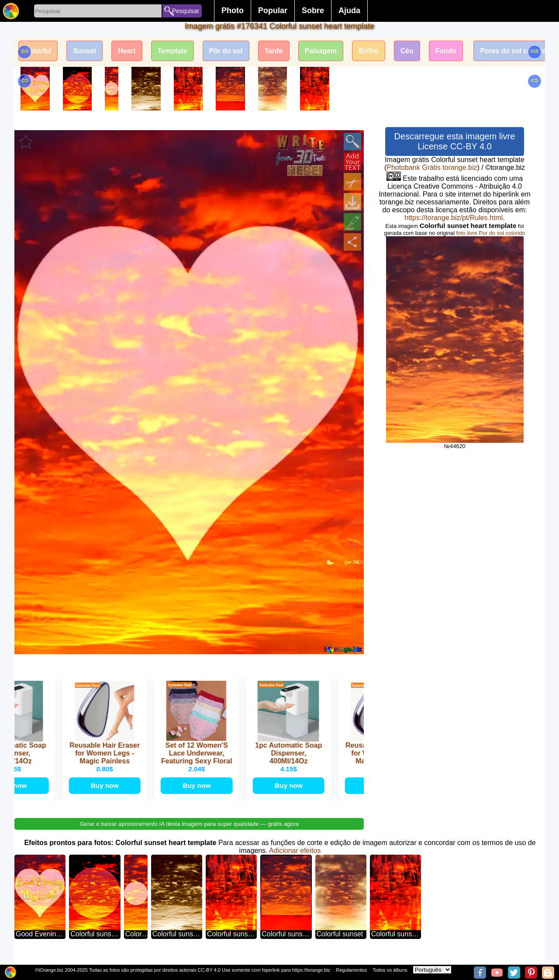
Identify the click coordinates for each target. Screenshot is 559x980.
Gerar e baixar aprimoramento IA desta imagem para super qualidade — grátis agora (189, 832)
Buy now (105, 793)
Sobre (313, 10)
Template (177, 51)
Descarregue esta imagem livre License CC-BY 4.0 (455, 141)
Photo (233, 10)
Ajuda (349, 10)
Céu (417, 51)
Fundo (457, 51)
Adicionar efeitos (295, 859)
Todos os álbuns (390, 970)
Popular (273, 10)
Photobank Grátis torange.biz (432, 167)
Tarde (280, 51)
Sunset (86, 51)
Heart (130, 51)
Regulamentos (351, 970)
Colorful (39, 51)
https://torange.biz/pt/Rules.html (454, 218)
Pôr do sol (231, 51)
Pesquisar (186, 11)
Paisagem (329, 51)
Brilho (378, 51)
